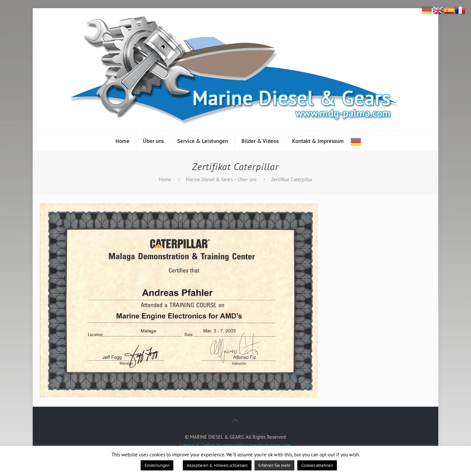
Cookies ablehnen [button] (317, 465)
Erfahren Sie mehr (274, 465)
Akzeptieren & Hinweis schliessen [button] (217, 465)
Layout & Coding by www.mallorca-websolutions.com (235, 445)
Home (165, 179)
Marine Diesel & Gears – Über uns (221, 179)
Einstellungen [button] (157, 465)
